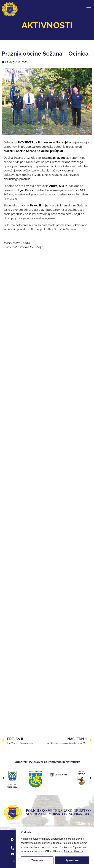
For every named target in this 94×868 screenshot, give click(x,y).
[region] (55, 847)
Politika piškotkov (74, 851)
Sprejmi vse (72, 860)
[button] (4, 778)
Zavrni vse (37, 860)
